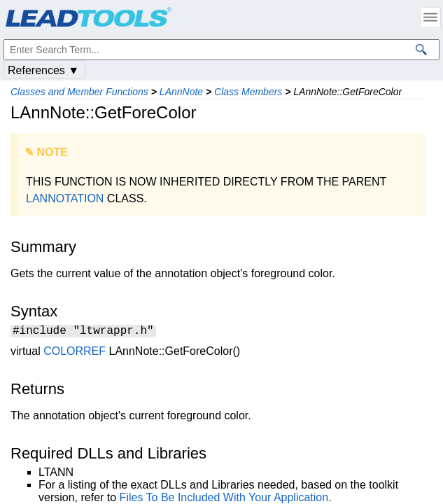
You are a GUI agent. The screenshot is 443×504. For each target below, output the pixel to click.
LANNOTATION (65, 198)
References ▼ (43, 70)
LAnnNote (181, 92)
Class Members (248, 92)
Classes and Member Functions (79, 92)
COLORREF (75, 353)
